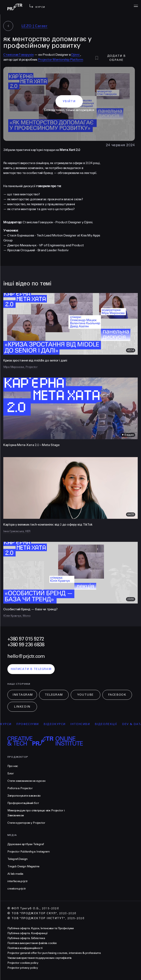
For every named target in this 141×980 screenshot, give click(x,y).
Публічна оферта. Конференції (28, 933)
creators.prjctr (17, 889)
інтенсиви (84, 724)
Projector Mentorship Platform (61, 60)
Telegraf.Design (17, 859)
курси (9, 724)
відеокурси (58, 724)
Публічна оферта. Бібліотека (26, 938)
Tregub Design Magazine (23, 866)
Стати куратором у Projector (26, 823)
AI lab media (15, 874)
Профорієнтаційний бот (23, 803)
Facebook (117, 695)
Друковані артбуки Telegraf (26, 844)
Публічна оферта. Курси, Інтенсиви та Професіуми (40, 928)
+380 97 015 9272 (26, 639)
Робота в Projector (20, 788)
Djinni (76, 55)
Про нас (13, 766)
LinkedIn (22, 707)
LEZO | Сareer (34, 26)
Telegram (54, 695)
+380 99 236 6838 (26, 645)
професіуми (31, 724)
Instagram (23, 695)
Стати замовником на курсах (26, 781)
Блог (11, 773)
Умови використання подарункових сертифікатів (40, 958)
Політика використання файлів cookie (32, 943)
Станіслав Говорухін (18, 55)
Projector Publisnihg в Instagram (29, 852)
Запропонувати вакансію (24, 796)
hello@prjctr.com (26, 656)
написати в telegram (31, 669)
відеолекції (109, 724)
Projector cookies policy (23, 963)
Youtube (86, 695)
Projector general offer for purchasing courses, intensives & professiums (54, 953)
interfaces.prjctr (18, 881)
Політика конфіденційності (25, 948)
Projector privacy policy (23, 968)
